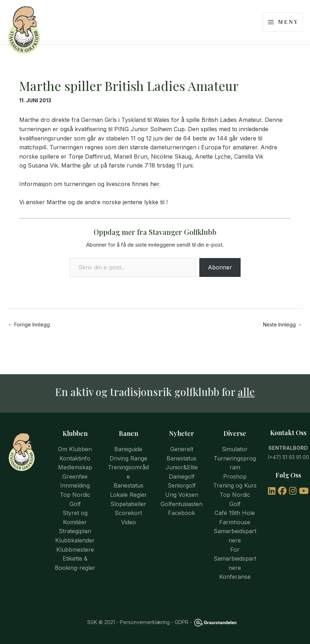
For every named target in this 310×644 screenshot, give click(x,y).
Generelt (182, 449)
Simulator (235, 449)
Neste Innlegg (283, 336)
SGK (92, 622)
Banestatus (128, 485)
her (155, 195)
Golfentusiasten (182, 504)
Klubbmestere (75, 550)
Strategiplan (75, 531)
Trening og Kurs (235, 485)
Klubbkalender (75, 540)
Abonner (220, 278)
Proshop (235, 476)
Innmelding (75, 485)
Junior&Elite (182, 467)
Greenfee (75, 476)
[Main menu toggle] (283, 28)
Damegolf (182, 476)
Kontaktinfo (75, 458)
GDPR (182, 622)
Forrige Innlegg (29, 336)
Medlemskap (75, 467)
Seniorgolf (182, 485)
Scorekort (128, 513)
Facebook (182, 513)
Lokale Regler (128, 495)
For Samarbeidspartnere (235, 559)
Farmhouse (235, 522)
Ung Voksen (182, 495)
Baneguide (128, 449)
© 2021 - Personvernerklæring (133, 622)
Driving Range (128, 458)
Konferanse (235, 577)
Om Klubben (75, 449)
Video (128, 522)
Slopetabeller (128, 504)
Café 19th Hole (235, 513)
